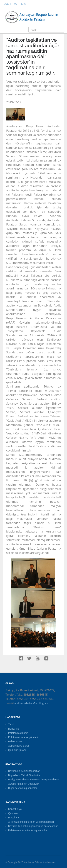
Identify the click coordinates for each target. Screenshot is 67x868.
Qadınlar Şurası (17, 750)
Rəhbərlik (13, 729)
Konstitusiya (15, 809)
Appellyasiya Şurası (19, 746)
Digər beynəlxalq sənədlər (23, 788)
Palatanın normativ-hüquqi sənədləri (28, 830)
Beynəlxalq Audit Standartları (24, 771)
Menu (63, 4)
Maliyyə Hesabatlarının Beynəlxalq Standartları (34, 780)
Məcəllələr (14, 818)
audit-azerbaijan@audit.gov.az (32, 703)
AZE (7, 4)
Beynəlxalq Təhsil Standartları (25, 775)
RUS (15, 4)
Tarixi (11, 724)
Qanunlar (13, 813)
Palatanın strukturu (19, 733)
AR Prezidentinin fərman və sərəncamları (31, 822)
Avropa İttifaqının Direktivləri (24, 784)
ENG (24, 4)
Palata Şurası (16, 741)
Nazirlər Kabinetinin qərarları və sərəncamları (33, 826)
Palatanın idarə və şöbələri (23, 737)
